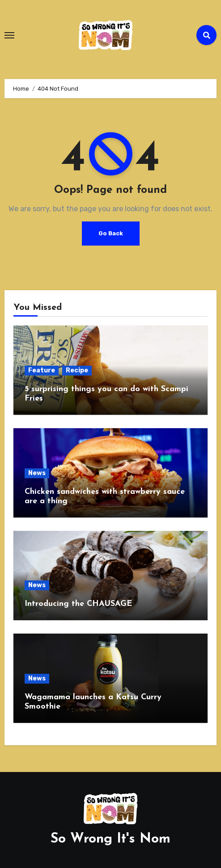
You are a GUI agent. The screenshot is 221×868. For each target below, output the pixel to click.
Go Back (111, 233)
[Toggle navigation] (9, 35)
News (37, 473)
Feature (42, 370)
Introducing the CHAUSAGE (78, 604)
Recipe (77, 370)
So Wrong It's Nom (110, 839)
